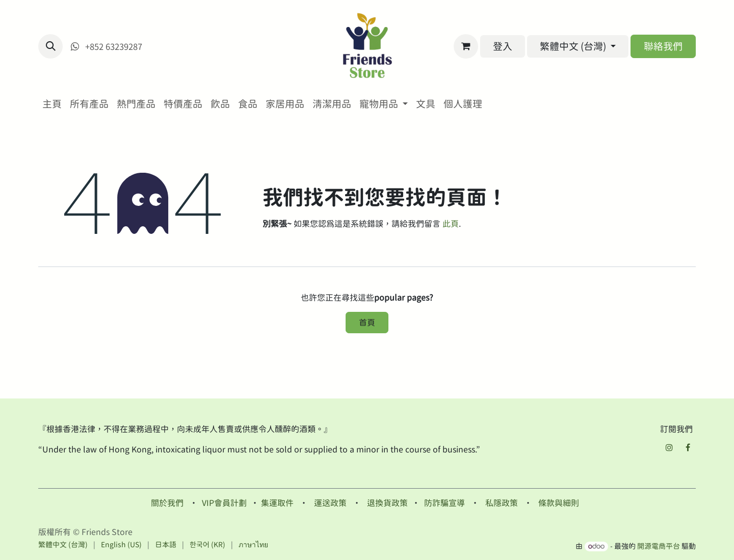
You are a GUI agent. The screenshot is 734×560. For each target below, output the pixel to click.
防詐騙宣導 (444, 503)
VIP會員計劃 (224, 503)
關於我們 (167, 503)
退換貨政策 (387, 503)
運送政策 (330, 503)
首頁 (367, 323)
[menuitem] (52, 104)
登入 (503, 46)
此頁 (451, 224)
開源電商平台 (659, 546)
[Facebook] (688, 447)
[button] (50, 46)
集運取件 (277, 503)
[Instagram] (669, 447)
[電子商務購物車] (466, 46)
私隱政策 (502, 503)
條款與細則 (559, 503)
